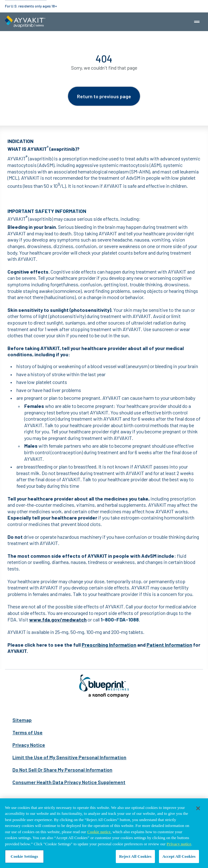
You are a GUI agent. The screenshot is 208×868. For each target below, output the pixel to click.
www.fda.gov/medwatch (58, 619)
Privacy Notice (29, 745)
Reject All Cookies (135, 857)
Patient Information (169, 645)
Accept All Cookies (179, 857)
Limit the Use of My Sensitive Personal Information (69, 757)
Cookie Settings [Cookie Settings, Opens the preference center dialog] (24, 857)
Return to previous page (104, 96)
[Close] (198, 809)
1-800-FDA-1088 (120, 619)
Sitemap (22, 720)
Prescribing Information (109, 645)
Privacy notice (179, 844)
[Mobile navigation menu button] (197, 22)
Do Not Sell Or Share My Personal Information (62, 770)
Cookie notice (99, 832)
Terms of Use (27, 732)
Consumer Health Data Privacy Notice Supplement (69, 782)
